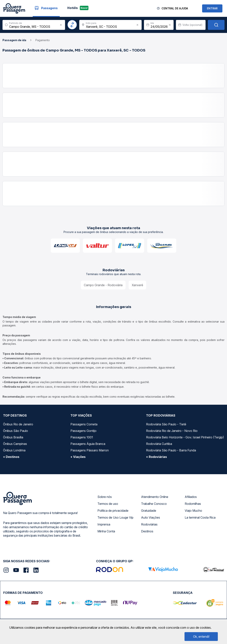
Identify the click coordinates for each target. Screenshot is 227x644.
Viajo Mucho (193, 511)
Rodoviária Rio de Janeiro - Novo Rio (172, 431)
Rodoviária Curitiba (159, 444)
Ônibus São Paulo (16, 431)
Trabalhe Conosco (154, 504)
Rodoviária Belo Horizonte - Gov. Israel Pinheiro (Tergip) (185, 437)
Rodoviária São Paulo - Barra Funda (171, 450)
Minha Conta (106, 531)
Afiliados (191, 497)
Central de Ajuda (175, 8)
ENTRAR (212, 8)
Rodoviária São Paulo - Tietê (166, 424)
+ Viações (78, 457)
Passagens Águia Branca (88, 444)
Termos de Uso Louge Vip (115, 517)
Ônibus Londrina (14, 450)
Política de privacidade (113, 511)
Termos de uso (108, 504)
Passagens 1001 (82, 437)
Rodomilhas (193, 504)
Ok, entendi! (201, 637)
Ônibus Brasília (13, 437)
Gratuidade (149, 511)
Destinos (147, 531)
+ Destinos (11, 457)
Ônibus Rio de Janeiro (18, 424)
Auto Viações (151, 517)
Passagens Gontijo (83, 431)
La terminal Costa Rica (200, 517)
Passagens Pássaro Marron (90, 450)
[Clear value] (170, 25)
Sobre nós (105, 497)
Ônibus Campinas (15, 444)
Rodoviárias (149, 524)
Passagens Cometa (84, 424)
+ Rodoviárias (156, 457)
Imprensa (104, 524)
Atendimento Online (155, 497)
